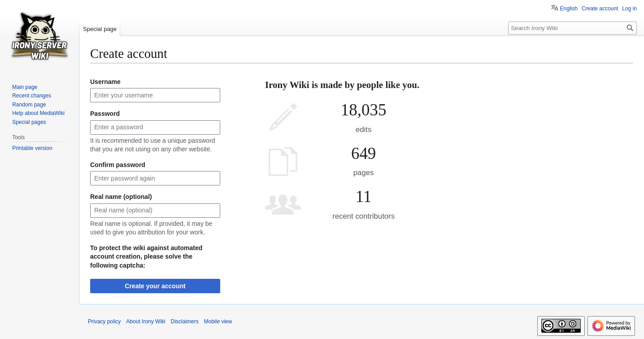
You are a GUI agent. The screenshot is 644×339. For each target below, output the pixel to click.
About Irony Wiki (146, 321)
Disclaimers (185, 321)
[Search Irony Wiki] (572, 28)
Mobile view (218, 321)
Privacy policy (104, 321)
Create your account (155, 286)
